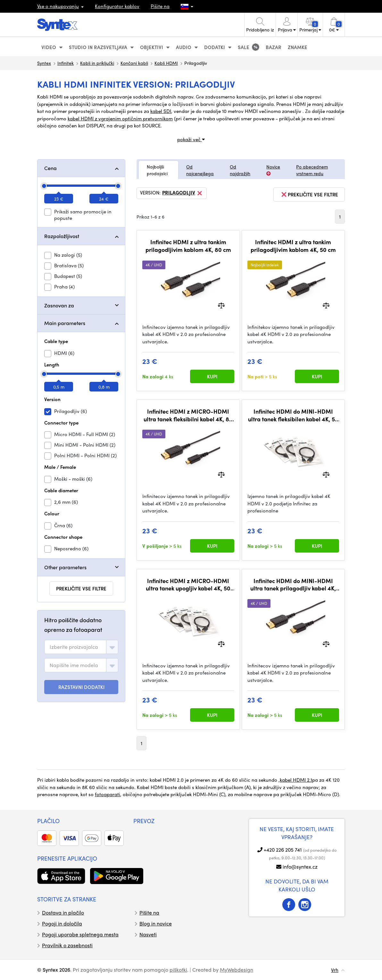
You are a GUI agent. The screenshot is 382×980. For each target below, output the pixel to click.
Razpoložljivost (62, 236)
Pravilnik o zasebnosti (67, 945)
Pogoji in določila (62, 923)
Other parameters (65, 567)
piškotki (178, 970)
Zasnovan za (59, 305)
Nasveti (148, 934)
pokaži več (191, 139)
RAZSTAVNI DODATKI (81, 687)
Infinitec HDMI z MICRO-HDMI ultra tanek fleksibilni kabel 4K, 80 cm (188, 415)
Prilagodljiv (183, 193)
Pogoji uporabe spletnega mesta (80, 934)
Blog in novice (156, 923)
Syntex (44, 63)
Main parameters (65, 323)
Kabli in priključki (97, 63)
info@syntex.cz (300, 867)
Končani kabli (134, 63)
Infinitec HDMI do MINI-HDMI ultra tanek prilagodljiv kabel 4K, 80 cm (293, 585)
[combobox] (81, 647)
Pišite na (160, 6)
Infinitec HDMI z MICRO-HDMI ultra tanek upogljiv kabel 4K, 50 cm (188, 585)
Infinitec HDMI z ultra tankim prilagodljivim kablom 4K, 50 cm (293, 246)
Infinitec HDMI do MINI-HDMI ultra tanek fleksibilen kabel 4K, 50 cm (293, 415)
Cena (50, 168)
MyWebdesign (237, 970)
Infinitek (66, 63)
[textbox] (74, 647)
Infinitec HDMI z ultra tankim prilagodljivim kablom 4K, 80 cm (188, 246)
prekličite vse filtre (81, 589)
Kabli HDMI (166, 63)
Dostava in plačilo (63, 912)
